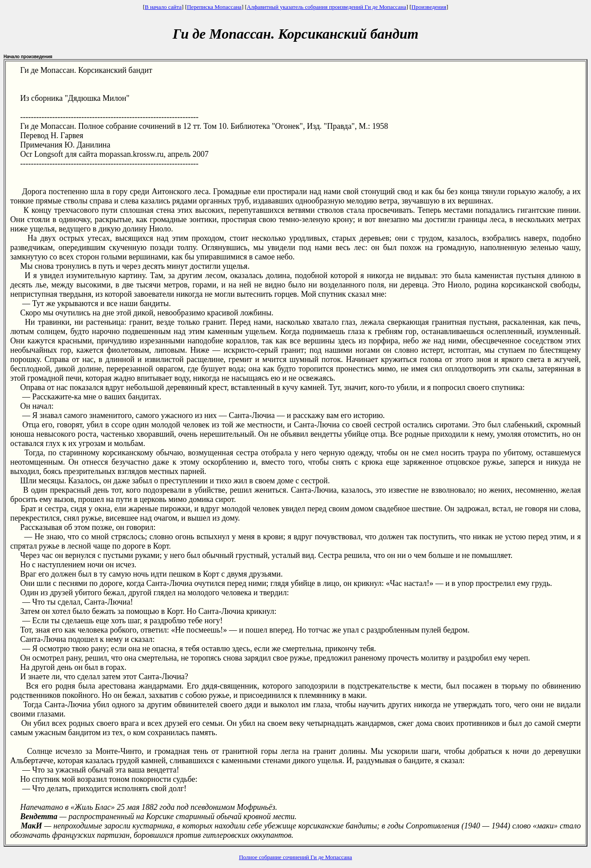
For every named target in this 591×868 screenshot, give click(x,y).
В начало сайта (163, 7)
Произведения (429, 7)
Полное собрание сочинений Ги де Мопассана (295, 857)
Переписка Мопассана (214, 7)
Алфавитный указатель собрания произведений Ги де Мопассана (327, 7)
